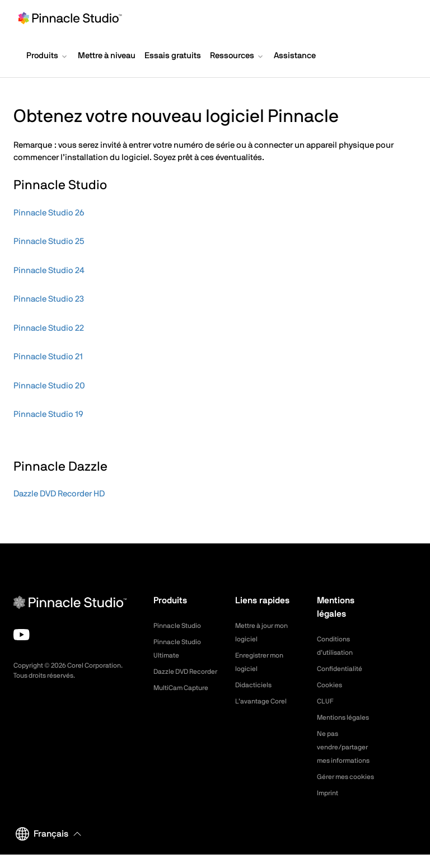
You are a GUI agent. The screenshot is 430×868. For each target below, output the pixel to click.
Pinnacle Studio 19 (48, 414)
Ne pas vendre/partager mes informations (348, 747)
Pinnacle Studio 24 (49, 271)
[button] (48, 57)
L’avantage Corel (265, 701)
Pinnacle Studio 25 (49, 241)
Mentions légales (347, 717)
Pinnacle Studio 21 (48, 357)
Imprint (329, 806)
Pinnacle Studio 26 (49, 213)
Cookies (331, 685)
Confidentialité (343, 669)
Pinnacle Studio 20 (49, 386)
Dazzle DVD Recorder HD (59, 494)
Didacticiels (256, 685)
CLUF (326, 701)
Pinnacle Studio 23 (49, 299)
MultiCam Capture (185, 701)
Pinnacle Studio (181, 626)
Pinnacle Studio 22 (49, 328)
